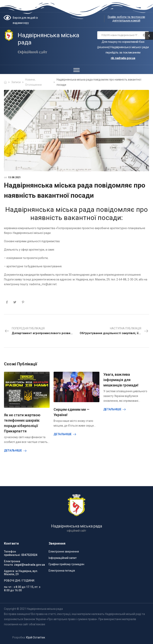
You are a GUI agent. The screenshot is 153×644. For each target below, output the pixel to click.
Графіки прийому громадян (66, 564)
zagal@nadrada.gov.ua (29, 565)
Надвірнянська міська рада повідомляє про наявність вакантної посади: (76, 214)
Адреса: (9, 571)
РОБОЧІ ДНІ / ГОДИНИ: (20, 581)
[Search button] (145, 35)
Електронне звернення (64, 552)
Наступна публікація (116, 331)
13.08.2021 (14, 177)
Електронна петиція (62, 571)
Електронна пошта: (12, 563)
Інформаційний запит (63, 558)
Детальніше (13, 450)
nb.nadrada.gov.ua (123, 58)
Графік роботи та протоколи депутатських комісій (126, 19)
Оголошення (33, 85)
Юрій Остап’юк (36, 637)
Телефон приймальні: (12, 553)
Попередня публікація (40, 331)
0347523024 (29, 555)
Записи (16, 82)
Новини (30, 80)
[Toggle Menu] (76, 70)
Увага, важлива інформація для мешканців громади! (121, 380)
